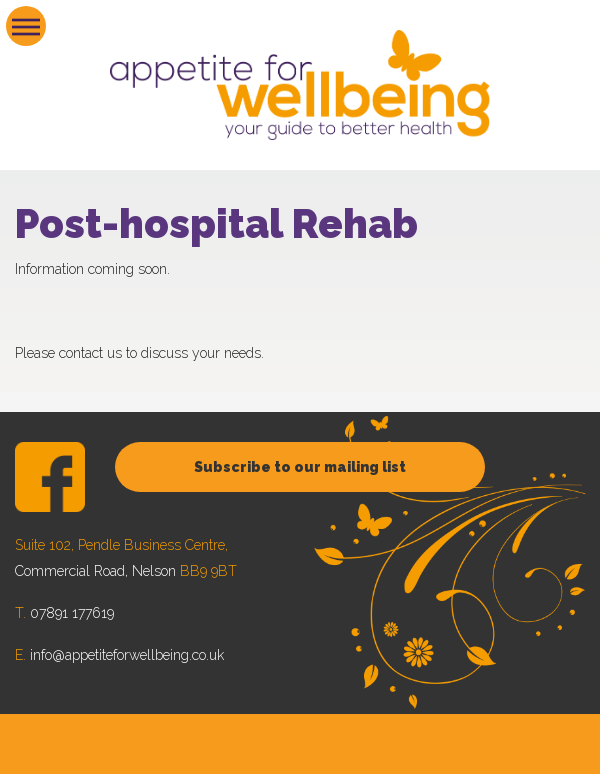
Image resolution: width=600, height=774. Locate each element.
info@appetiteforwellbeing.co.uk (127, 655)
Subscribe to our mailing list (300, 467)
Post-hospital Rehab (216, 223)
